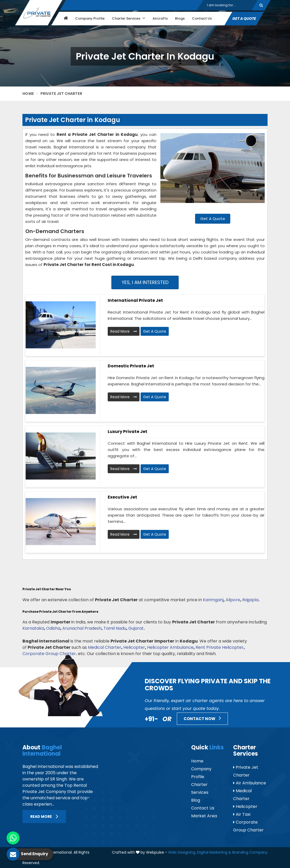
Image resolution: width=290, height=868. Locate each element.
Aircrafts (160, 18)
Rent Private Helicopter (220, 647)
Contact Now (202, 718)
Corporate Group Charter (49, 654)
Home (28, 94)
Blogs (180, 18)
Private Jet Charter (246, 771)
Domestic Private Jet (131, 366)
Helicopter (134, 647)
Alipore (233, 600)
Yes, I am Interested (145, 282)
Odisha (53, 628)
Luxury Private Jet (128, 432)
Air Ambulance (250, 783)
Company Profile (90, 18)
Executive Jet (122, 497)
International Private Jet (135, 300)
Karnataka (33, 628)
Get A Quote (244, 19)
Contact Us (202, 18)
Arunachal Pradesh (82, 628)
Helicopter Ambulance (170, 647)
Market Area (204, 816)
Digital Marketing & (214, 852)
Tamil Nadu (115, 628)
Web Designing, (182, 852)
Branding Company (250, 852)
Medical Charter (105, 647)
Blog (196, 800)
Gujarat (136, 628)
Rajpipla (250, 600)
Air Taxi (242, 814)
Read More (124, 331)
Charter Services (129, 18)
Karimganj (213, 600)
